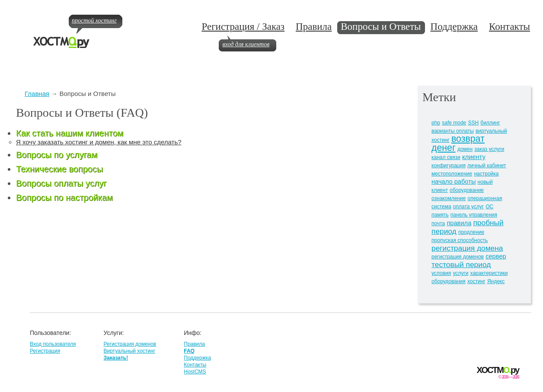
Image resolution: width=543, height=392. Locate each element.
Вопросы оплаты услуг (61, 183)
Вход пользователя (53, 344)
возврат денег (458, 143)
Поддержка (454, 27)
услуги (460, 273)
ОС (489, 207)
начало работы (454, 182)
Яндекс (496, 281)
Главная (37, 94)
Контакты (509, 27)
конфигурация (449, 166)
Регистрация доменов (130, 344)
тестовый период (461, 265)
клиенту (474, 157)
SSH (473, 123)
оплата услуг (468, 207)
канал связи (446, 157)
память (440, 215)
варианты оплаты (453, 131)
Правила (314, 27)
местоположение (452, 174)
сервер (496, 256)
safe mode (454, 123)
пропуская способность (460, 240)
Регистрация (45, 351)
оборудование (467, 190)
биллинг (490, 123)
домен (465, 149)
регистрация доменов (458, 257)
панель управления (474, 215)
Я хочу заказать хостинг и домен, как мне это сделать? (99, 142)
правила (459, 223)
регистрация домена (467, 248)
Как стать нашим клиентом (70, 133)
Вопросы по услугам (57, 155)
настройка (486, 174)
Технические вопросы (59, 169)
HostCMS (195, 372)
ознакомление (449, 198)
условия (441, 273)
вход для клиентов (246, 44)
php (436, 123)
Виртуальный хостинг (129, 351)
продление (471, 232)
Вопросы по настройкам (64, 198)
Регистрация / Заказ (243, 27)
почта (438, 223)
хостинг (476, 281)
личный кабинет (487, 166)
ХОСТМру (498, 370)
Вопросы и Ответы (381, 27)
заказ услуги (489, 149)
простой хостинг (94, 21)
